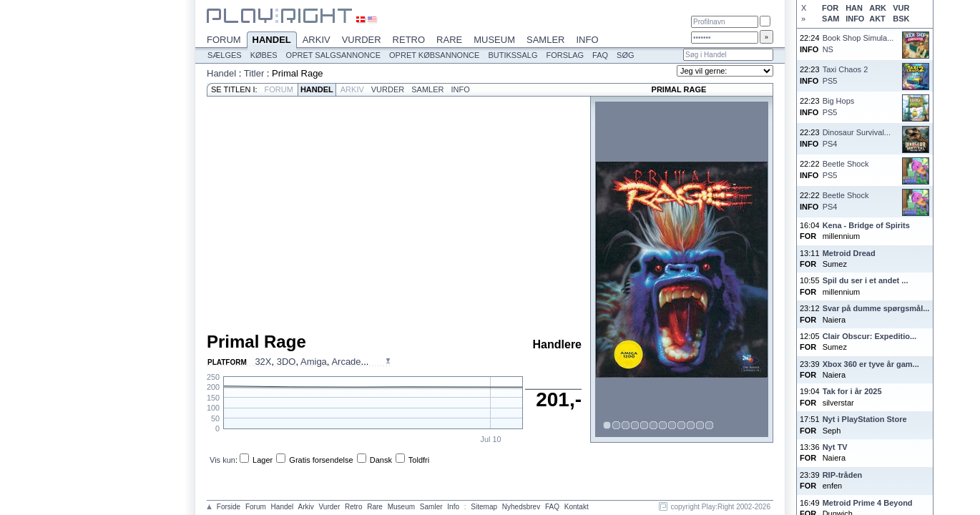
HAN (854, 8)
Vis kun (222, 460)
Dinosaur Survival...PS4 (857, 138)
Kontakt (577, 507)
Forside (229, 507)
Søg (625, 55)
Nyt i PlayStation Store (865, 419)
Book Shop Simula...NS (858, 43)
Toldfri (419, 460)
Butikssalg (513, 55)
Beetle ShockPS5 (846, 169)
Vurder (362, 40)
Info (587, 40)
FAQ (600, 55)
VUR (901, 8)
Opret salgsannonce (333, 55)
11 (700, 425)
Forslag (565, 55)
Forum (224, 40)
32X (263, 362)
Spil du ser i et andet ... (866, 280)
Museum (494, 40)
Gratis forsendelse (321, 460)
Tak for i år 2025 (852, 391)
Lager (263, 460)
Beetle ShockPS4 (846, 201)
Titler (254, 73)
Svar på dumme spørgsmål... (876, 308)
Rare (449, 40)
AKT (877, 19)
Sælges (225, 55)
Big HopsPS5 (839, 106)
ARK (878, 8)
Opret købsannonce (434, 55)
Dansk (381, 460)
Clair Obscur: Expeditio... (869, 336)
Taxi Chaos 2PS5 (846, 75)
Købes (264, 55)
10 (691, 425)
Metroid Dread (849, 253)
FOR (830, 8)
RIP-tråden (843, 475)
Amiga (314, 362)
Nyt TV (835, 447)
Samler (545, 40)
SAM (830, 19)
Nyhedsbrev (521, 507)
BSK (901, 19)
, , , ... (312, 362)
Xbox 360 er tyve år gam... (871, 364)
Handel (272, 41)
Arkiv (317, 40)
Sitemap (484, 507)
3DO (286, 362)
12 (710, 425)
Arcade (346, 362)
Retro (409, 40)
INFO (855, 19)
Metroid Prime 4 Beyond (868, 503)
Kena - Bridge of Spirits (866, 225)
